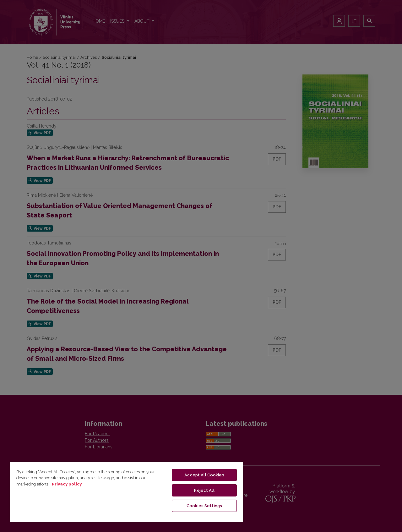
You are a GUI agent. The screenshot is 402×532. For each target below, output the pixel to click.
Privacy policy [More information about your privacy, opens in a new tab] (67, 484)
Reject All (204, 490)
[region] (127, 492)
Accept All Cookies (204, 475)
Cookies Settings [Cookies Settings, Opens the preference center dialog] (204, 506)
